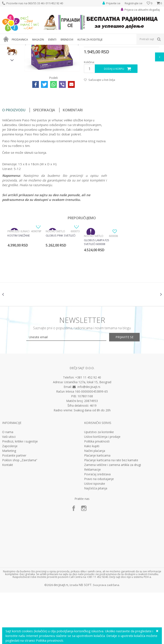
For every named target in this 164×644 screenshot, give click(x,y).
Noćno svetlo (55, 279)
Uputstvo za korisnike (99, 483)
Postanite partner (14, 507)
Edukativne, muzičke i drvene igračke (74, 47)
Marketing (9, 502)
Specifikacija (44, 158)
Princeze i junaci (18, 279)
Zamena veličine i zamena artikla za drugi (113, 516)
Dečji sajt (8, 47)
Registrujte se (134, 3)
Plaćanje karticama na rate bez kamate (111, 512)
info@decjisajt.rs (89, 438)
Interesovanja (108, 47)
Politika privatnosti (97, 493)
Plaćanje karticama (97, 507)
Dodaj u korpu (114, 116)
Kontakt (8, 516)
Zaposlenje (10, 498)
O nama (8, 483)
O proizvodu (14, 158)
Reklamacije (92, 521)
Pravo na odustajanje (99, 530)
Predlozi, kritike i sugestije (20, 493)
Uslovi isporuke (95, 535)
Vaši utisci (9, 488)
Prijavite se (129, 389)
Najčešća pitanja (96, 540)
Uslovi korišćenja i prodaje (102, 488)
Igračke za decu (40, 47)
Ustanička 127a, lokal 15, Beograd (88, 433)
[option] (12, 76)
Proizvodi (22, 47)
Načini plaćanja (95, 502)
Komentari (73, 158)
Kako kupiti (92, 498)
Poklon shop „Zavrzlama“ (20, 512)
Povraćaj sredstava (97, 526)
